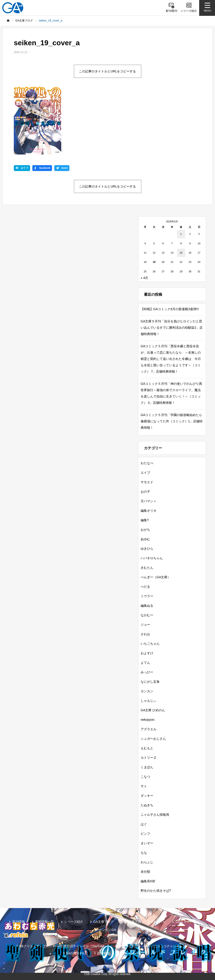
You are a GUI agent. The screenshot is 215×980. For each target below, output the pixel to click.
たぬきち (147, 805)
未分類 (145, 872)
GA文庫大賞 (132, 922)
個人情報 (103, 953)
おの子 (145, 492)
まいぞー (147, 843)
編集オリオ (149, 511)
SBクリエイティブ (32, 946)
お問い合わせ (129, 953)
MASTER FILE (76, 953)
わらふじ (147, 862)
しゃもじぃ (149, 701)
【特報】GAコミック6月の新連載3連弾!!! (170, 309)
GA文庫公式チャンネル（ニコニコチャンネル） (152, 946)
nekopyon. (148, 720)
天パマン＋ (149, 501)
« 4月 (144, 278)
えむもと (147, 748)
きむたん (147, 568)
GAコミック (184, 922)
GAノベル (158, 922)
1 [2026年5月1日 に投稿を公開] (181, 234)
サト (144, 786)
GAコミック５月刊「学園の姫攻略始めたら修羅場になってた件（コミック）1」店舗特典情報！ (172, 421)
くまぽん (147, 767)
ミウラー (147, 596)
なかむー (147, 615)
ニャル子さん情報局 (155, 815)
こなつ (145, 777)
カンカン (147, 691)
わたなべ (147, 463)
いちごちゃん (150, 644)
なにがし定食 (150, 682)
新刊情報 (19, 922)
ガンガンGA (107, 930)
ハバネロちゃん (152, 558)
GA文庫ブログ (104, 922)
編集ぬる (147, 606)
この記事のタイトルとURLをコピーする (107, 71)
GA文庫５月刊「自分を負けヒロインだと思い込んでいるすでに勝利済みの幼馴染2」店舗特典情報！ (172, 328)
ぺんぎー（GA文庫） (156, 577)
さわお (145, 634)
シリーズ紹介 (74, 922)
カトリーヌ (149, 758)
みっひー (147, 672)
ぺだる (145, 587)
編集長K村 (148, 881)
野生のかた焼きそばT (156, 891)
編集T (145, 520)
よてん (145, 663)
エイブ (145, 473)
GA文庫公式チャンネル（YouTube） (82, 946)
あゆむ (145, 539)
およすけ (147, 653)
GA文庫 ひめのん (153, 710)
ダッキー (147, 796)
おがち (145, 530)
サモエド (147, 482)
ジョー (145, 625)
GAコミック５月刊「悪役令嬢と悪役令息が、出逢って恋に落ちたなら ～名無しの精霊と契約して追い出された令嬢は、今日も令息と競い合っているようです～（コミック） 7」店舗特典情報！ (171, 359)
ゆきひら (147, 549)
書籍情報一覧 (45, 922)
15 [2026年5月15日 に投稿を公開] (181, 253)
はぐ (144, 824)
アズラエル (149, 729)
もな (144, 853)
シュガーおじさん (153, 739)
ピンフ (145, 834)
